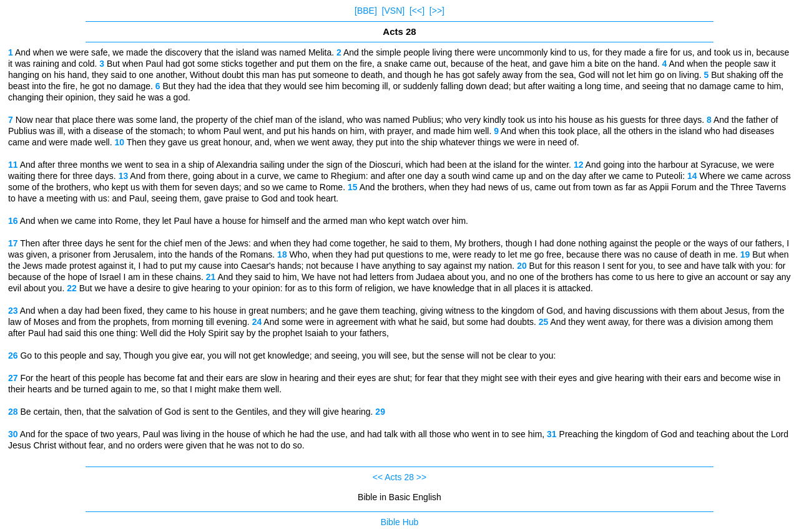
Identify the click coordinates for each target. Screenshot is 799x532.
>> (421, 477)
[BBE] (366, 11)
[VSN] (394, 11)
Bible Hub (400, 522)
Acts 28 (399, 477)
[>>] (437, 11)
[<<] (417, 11)
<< (378, 477)
